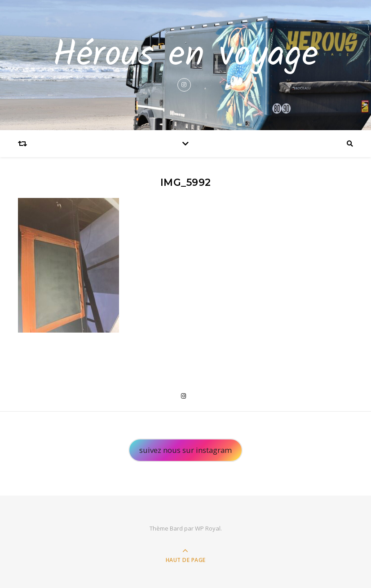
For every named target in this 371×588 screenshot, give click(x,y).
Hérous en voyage (185, 56)
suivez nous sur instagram (185, 450)
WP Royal (208, 528)
